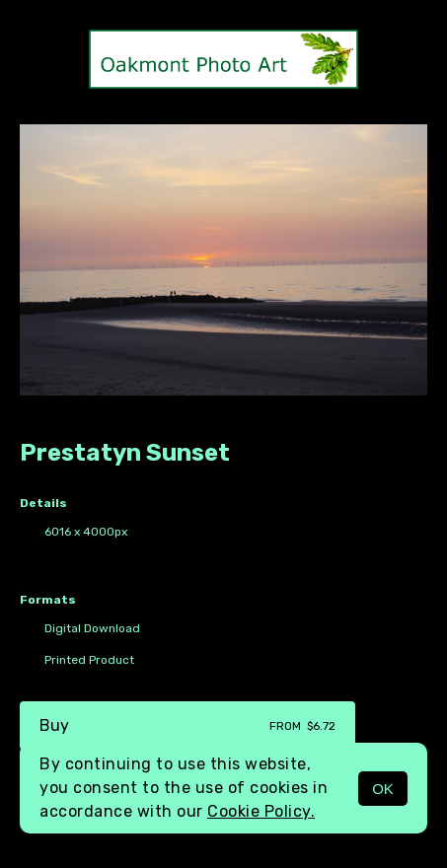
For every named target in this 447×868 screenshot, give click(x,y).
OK (383, 789)
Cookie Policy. (261, 811)
